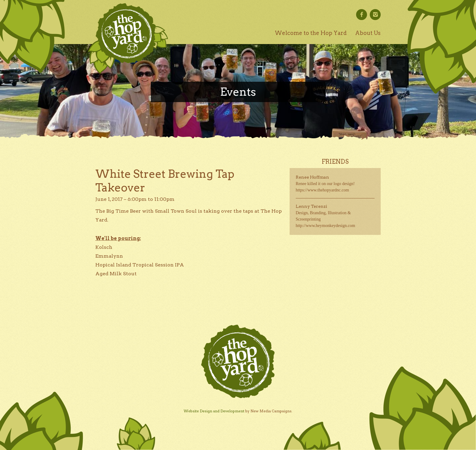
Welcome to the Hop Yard (311, 33)
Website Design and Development (214, 411)
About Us (368, 33)
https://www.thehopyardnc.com (322, 190)
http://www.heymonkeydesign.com (325, 226)
